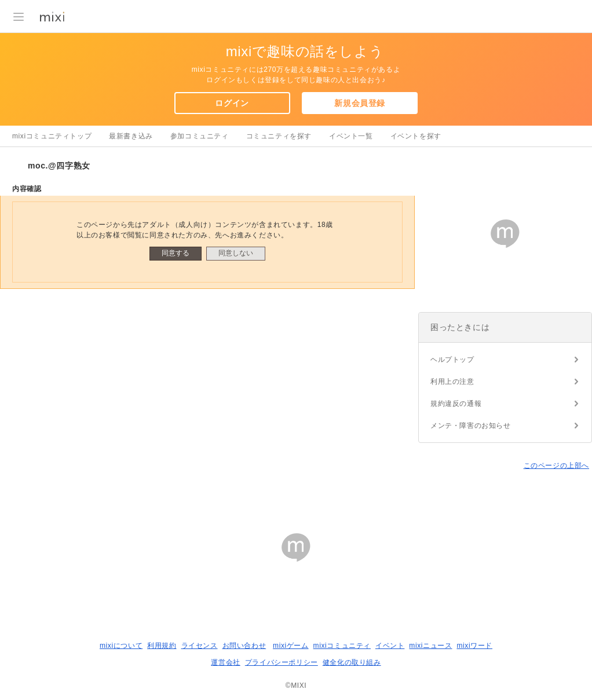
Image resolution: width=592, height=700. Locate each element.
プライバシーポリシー (282, 662)
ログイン (232, 103)
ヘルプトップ (452, 360)
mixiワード (474, 646)
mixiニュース (430, 646)
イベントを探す (416, 136)
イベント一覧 (351, 136)
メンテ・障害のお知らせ (471, 426)
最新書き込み (131, 136)
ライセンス (200, 646)
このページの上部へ (556, 466)
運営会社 (225, 662)
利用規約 (162, 646)
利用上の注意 (452, 382)
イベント (390, 646)
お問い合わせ (244, 646)
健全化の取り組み (352, 662)
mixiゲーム (291, 646)
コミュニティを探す (279, 136)
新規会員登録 (360, 103)
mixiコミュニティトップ (52, 136)
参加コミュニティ (200, 136)
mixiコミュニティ (342, 646)
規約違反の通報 (456, 404)
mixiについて (121, 646)
